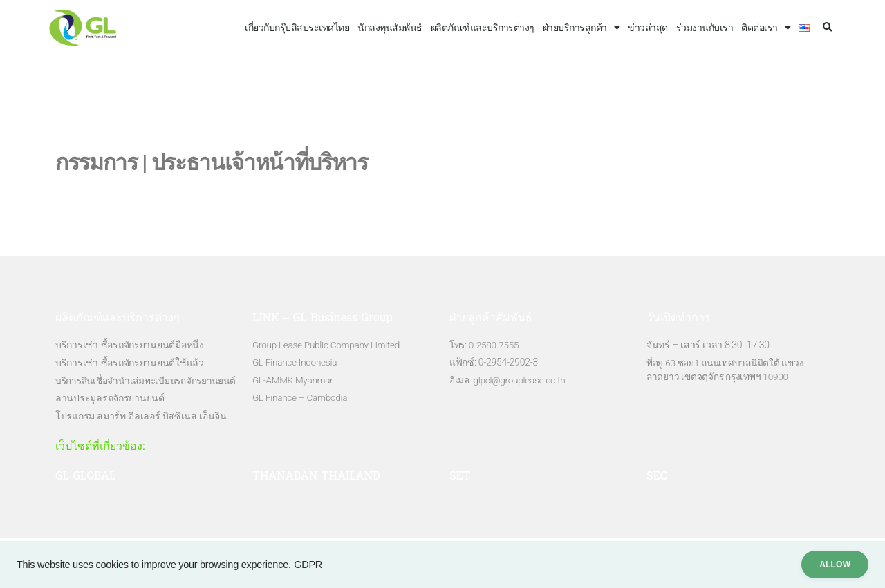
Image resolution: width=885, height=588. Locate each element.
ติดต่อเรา (766, 28)
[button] (827, 28)
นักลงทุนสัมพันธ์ (390, 28)
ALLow (829, 565)
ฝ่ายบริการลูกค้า (581, 28)
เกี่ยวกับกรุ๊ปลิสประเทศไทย (297, 28)
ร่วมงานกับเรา (705, 28)
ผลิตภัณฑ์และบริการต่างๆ (483, 28)
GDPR (308, 565)
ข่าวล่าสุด (648, 28)
